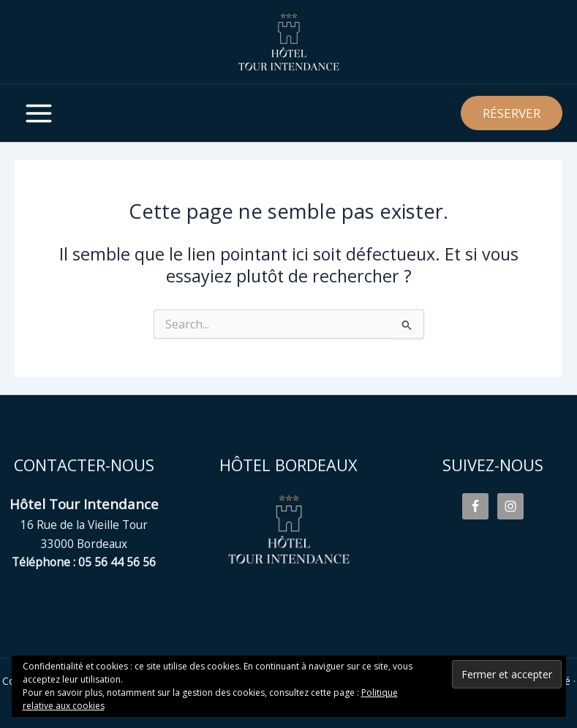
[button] (512, 113)
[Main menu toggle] (38, 113)
